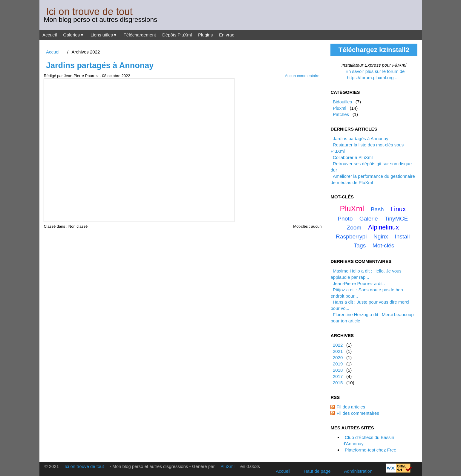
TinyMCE (396, 219)
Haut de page (317, 471)
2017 (338, 376)
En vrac (227, 35)
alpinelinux (383, 227)
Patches (341, 114)
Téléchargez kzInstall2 (374, 50)
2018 (338, 370)
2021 (338, 351)
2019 (338, 364)
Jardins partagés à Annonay (100, 65)
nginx (381, 237)
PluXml (352, 209)
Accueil (50, 35)
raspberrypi (351, 237)
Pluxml (340, 108)
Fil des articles (351, 407)
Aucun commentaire (302, 76)
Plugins (205, 35)
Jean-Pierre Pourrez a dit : (359, 283)
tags (360, 245)
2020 (338, 358)
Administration (358, 471)
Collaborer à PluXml (353, 157)
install (402, 237)
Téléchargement (140, 35)
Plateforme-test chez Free (370, 450)
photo (345, 219)
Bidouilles (342, 102)
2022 (338, 345)
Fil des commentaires (358, 413)
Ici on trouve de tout (89, 12)
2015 (338, 383)
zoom (354, 228)
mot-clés (383, 245)
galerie (369, 219)
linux (398, 209)
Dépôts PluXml (177, 35)
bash (377, 209)
